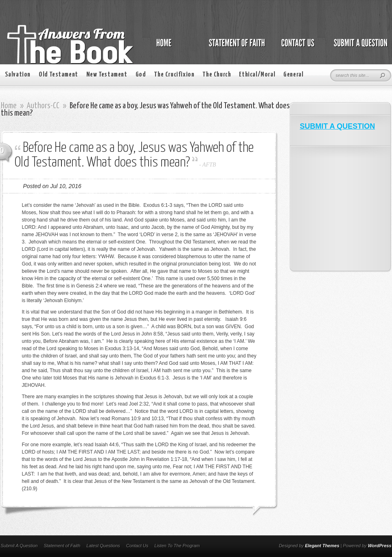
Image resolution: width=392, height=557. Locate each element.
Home (9, 106)
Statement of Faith (62, 546)
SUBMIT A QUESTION (338, 126)
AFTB (209, 165)
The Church (217, 75)
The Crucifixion (174, 75)
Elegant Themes (322, 546)
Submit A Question (19, 546)
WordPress (380, 546)
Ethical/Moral (257, 75)
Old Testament (58, 75)
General (293, 75)
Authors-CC (43, 106)
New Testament (107, 75)
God (141, 75)
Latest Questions (103, 546)
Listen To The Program (177, 546)
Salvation (18, 75)
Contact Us (137, 546)
